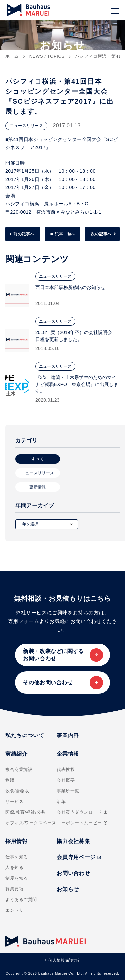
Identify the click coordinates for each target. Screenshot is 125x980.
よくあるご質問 (21, 900)
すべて (37, 459)
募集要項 (14, 889)
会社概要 (66, 780)
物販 (10, 780)
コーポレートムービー (82, 823)
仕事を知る (17, 857)
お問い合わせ (73, 873)
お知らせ (68, 889)
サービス (14, 802)
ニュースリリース (38, 473)
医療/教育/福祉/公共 (25, 812)
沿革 (61, 802)
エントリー (17, 910)
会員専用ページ (79, 857)
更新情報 (37, 487)
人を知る (14, 868)
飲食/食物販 (17, 791)
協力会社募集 (73, 841)
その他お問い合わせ (48, 682)
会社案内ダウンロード (82, 812)
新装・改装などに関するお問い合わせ (53, 655)
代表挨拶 (66, 770)
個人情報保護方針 (65, 960)
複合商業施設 (19, 770)
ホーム (12, 56)
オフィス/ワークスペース (31, 823)
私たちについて (25, 735)
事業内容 (68, 735)
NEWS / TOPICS (47, 56)
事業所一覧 (68, 791)
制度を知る (17, 878)
